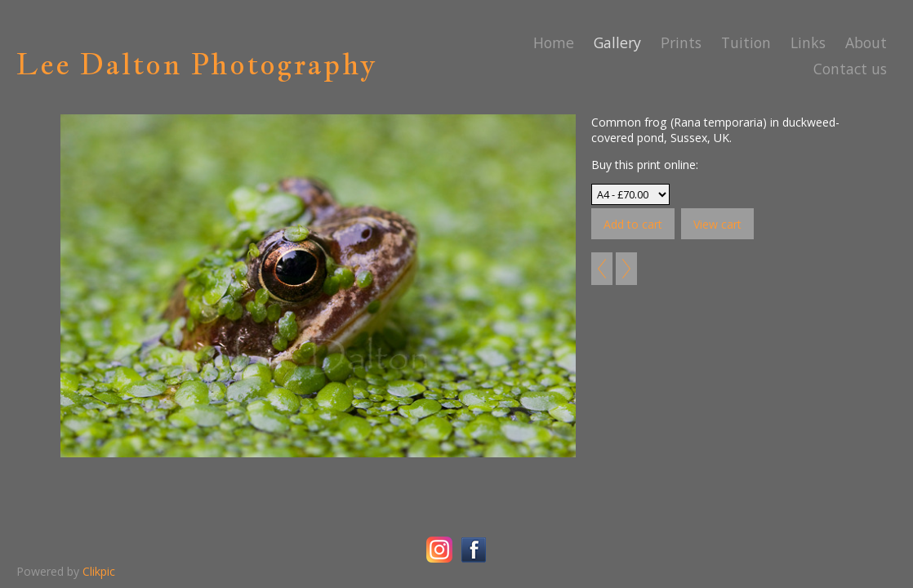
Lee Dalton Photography (196, 64)
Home (554, 42)
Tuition (746, 42)
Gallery (617, 42)
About (866, 42)
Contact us (850, 69)
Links (808, 42)
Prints (681, 42)
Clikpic (99, 571)
